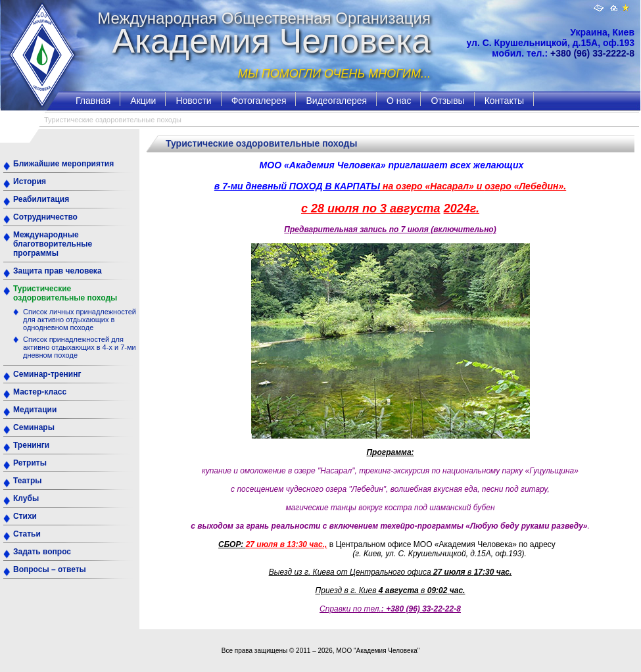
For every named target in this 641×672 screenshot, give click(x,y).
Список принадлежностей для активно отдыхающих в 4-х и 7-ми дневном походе (80, 347)
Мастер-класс (40, 392)
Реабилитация (41, 199)
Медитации (35, 410)
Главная (93, 101)
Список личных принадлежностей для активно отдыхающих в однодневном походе (80, 320)
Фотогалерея (259, 101)
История (30, 181)
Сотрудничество (45, 217)
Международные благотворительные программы (53, 244)
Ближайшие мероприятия (63, 164)
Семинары (34, 427)
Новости (193, 101)
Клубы (26, 498)
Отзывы (447, 101)
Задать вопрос (42, 552)
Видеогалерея (336, 101)
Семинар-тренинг (47, 374)
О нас (399, 101)
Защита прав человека (58, 271)
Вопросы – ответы (50, 569)
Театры (28, 481)
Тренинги (31, 445)
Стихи (25, 516)
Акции (143, 101)
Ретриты (30, 463)
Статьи (27, 534)
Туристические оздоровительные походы (65, 293)
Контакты (504, 101)
